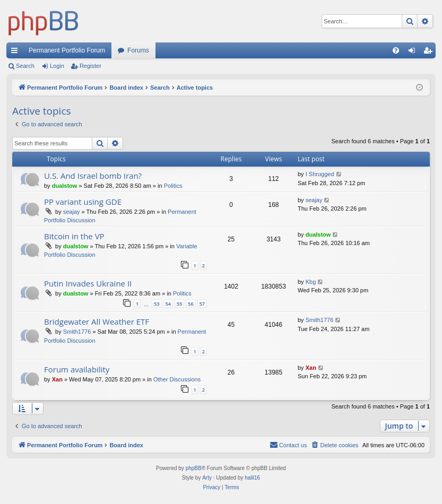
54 (168, 304)
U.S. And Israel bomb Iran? (93, 176)
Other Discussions (177, 379)
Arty (207, 478)
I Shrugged (320, 174)
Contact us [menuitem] (288, 445)
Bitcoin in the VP (74, 236)
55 (179, 304)
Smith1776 (77, 332)
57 (202, 304)
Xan (57, 379)
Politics (173, 186)
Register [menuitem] (430, 53)
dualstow (65, 186)
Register (90, 66)
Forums (138, 50)
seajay (72, 212)
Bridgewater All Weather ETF (97, 321)
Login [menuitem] (414, 53)
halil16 (252, 478)
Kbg (311, 282)
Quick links (16, 53)
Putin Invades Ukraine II (88, 283)
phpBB (194, 468)
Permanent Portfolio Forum (67, 50)
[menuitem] (396, 50)
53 (157, 304)
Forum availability (77, 369)
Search (25, 66)
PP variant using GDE (83, 202)
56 (190, 304)
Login (57, 66)
